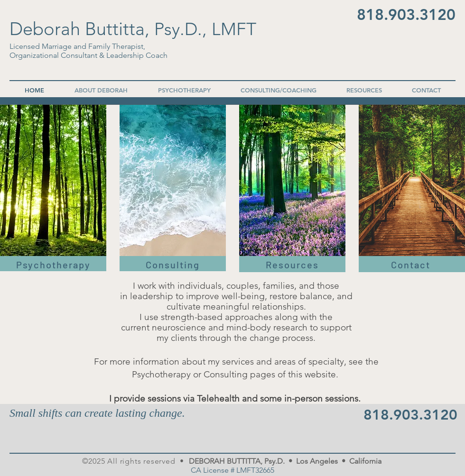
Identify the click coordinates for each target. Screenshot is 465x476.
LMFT (234, 29)
